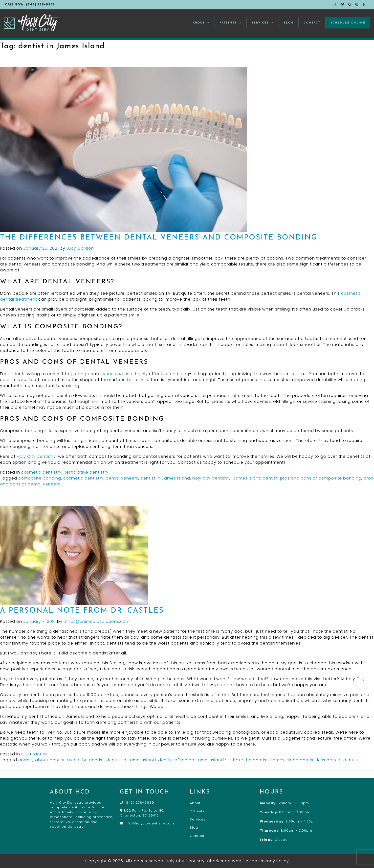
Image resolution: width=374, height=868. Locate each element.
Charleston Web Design (232, 861)
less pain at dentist (338, 760)
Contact (312, 23)
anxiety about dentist (42, 760)
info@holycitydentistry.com (147, 823)
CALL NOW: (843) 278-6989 (30, 4)
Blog (289, 23)
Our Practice (35, 754)
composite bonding (40, 478)
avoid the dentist (86, 760)
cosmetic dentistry (41, 472)
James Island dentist (255, 478)
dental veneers (122, 478)
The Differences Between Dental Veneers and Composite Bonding (159, 238)
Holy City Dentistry (36, 456)
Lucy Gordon (80, 248)
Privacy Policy (274, 861)
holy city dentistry (212, 478)
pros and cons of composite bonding (321, 478)
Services (263, 23)
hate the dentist (251, 760)
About (201, 23)
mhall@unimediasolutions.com (97, 621)
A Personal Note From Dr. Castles (82, 611)
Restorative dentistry (86, 472)
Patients (231, 23)
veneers (112, 374)
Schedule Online (348, 23)
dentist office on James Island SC (195, 760)
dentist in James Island (165, 478)
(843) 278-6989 (137, 803)
